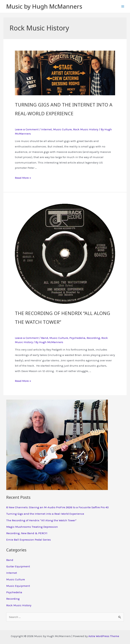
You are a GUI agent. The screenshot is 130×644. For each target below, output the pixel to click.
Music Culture (62, 129)
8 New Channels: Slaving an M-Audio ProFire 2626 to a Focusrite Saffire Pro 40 (57, 507)
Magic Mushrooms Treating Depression (32, 527)
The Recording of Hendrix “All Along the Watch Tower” (63, 317)
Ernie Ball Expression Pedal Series (29, 540)
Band (45, 338)
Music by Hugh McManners (44, 6)
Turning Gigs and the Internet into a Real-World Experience (64, 108)
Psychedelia (77, 338)
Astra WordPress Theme (104, 636)
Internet (46, 129)
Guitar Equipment (18, 566)
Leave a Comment (27, 129)
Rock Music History (86, 129)
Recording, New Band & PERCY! (27, 533)
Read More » (23, 178)
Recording (93, 338)
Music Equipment (18, 586)
